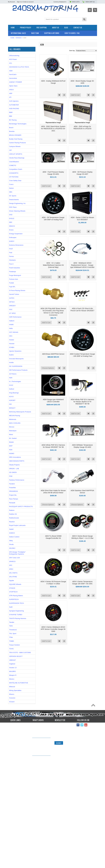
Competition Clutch (16, 263)
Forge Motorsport (15, 369)
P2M (10, 101)
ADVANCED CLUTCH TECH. (19, 161)
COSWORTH (14, 267)
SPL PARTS (13, 667)
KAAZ (11, 479)
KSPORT (12, 494)
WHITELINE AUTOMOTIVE (19, 776)
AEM (11, 164)
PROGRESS (14, 585)
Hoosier (12, 437)
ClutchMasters (14, 255)
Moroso (12, 521)
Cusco (11, 278)
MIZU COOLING (15, 517)
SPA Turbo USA (15, 651)
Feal (11, 346)
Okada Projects (14, 558)
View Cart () (90, 2)
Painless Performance (17, 574)
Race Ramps (14, 593)
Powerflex (13, 581)
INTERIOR (12, 80)
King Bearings (14, 487)
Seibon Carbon (14, 630)
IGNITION (12, 78)
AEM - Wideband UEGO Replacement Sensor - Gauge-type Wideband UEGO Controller (82, 265)
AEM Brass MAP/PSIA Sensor (53, 354)
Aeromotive (13, 172)
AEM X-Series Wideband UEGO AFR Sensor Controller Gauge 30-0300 (53, 629)
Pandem (12, 577)
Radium (12, 604)
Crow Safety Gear (15, 274)
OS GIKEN (13, 566)
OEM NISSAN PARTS (16, 48)
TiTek (11, 731)
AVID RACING (14, 202)
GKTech (12, 396)
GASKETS (12, 74)
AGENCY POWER (16, 176)
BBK (11, 210)
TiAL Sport (13, 727)
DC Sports (13, 289)
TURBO (11, 88)
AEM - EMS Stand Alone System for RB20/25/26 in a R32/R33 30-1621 (53, 129)
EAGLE (12, 312)
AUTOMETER (13, 117)
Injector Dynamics (15, 445)
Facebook (78, 819)
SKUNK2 (12, 642)
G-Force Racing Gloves (17, 384)
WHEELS (11, 92)
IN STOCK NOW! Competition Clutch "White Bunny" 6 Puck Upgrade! (40, 837)
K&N (11, 471)
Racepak (12, 596)
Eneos (11, 323)
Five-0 (11, 358)
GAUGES (11, 76)
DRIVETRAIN (13, 62)
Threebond (13, 723)
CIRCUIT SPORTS (16, 248)
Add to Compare (64, 95)
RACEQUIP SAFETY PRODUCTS (21, 600)
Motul (11, 528)
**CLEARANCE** (14, 52)
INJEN (11, 449)
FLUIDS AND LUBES (15, 72)
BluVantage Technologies (18, 217)
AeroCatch (13, 168)
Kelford (12, 483)
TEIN (11, 720)
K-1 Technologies (15, 475)
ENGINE (11, 66)
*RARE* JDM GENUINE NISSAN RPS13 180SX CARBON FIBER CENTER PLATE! (41, 854)
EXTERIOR (12, 70)
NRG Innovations (15, 551)
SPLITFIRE (13, 670)
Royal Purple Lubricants (17, 619)
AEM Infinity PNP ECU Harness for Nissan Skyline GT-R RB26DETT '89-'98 (82, 402)
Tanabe (12, 716)
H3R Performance (15, 411)
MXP (11, 540)
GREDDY (12, 399)
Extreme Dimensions (16, 339)
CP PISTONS (14, 270)
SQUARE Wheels (15, 678)
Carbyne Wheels (15, 240)
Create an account (28, 2)
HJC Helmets (14, 426)
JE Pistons (13, 468)
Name (57, 818)
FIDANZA (12, 354)
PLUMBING (12, 82)
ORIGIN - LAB (13, 108)
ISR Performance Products (17, 105)
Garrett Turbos (14, 388)
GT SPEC (13, 407)
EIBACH (12, 320)
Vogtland (12, 758)
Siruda (11, 638)
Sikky (11, 634)
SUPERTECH (14, 693)
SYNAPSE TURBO (16, 708)
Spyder (12, 674)
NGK (11, 543)
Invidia (11, 456)
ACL (11, 157)
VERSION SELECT (16, 750)
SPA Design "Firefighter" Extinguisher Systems (17, 647)
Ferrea (11, 350)
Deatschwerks (14, 293)
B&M (11, 206)
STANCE (12, 682)
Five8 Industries (15, 361)
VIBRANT (11, 124)
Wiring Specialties (14, 121)
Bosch (11, 221)
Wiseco (12, 788)
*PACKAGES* (13, 54)
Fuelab (12, 377)
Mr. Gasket (13, 532)
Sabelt (11, 623)
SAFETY (11, 84)
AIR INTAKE (12, 56)
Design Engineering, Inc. (18, 297)
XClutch (12, 795)
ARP (11, 187)
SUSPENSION (13, 86)
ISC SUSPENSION (16, 460)
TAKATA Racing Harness (18, 712)
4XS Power (13, 153)
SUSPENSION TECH (17, 697)
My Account (11, 2)
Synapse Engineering (17, 704)
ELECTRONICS (14, 64)
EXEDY (12, 335)
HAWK (11, 418)
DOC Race (13, 301)
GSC (11, 403)
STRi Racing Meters (16, 689)
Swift (11, 701)
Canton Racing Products (18, 236)
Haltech (12, 415)
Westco (12, 773)
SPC (11, 659)
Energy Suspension (16, 327)
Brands (19, 38)
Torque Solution (15, 739)
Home (12, 38)
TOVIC (12, 742)
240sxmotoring (14, 149)
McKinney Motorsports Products (20, 505)
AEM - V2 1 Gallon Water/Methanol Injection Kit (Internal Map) (53, 265)
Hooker (12, 433)
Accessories (12, 50)
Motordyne (13, 524)
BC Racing (13, 214)
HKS (11, 430)
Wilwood (12, 780)
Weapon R (13, 769)
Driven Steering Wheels (17, 305)
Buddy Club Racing (16, 233)
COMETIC (13, 259)
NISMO (12, 547)
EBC (11, 316)
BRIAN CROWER (15, 229)
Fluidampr (13, 365)
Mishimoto (13, 513)
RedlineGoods (14, 612)
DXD (11, 308)
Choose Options (48, 368)
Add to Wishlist (59, 95)
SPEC (10, 130)
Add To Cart (75, 95)
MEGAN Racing (14, 127)
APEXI (11, 183)
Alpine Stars (13, 179)
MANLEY (12, 502)
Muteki (11, 536)
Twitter (82, 819)
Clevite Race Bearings (17, 251)
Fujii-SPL (12, 380)
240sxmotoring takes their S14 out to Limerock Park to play (40, 820)
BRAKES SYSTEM (15, 58)
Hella (11, 422)
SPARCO (12, 655)
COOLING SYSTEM (15, 60)
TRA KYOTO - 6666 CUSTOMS (20, 746)
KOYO (11, 490)
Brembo (12, 225)
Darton (11, 282)
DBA (11, 286)
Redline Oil (13, 608)
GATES (12, 392)
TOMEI (11, 114)
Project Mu (13, 589)
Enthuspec (13, 331)
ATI (10, 191)
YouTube (86, 819)
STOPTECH (13, 686)
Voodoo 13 (13, 761)
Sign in (19, 2)
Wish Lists (76, 2)
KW (10, 498)
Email (56, 827)
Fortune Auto (14, 373)
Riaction (12, 615)
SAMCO (12, 627)
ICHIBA (12, 441)
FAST (11, 343)
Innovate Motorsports (16, 452)
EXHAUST (12, 68)
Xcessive (12, 792)
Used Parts (12, 90)
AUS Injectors (14, 195)
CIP (10, 244)
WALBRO (12, 765)
